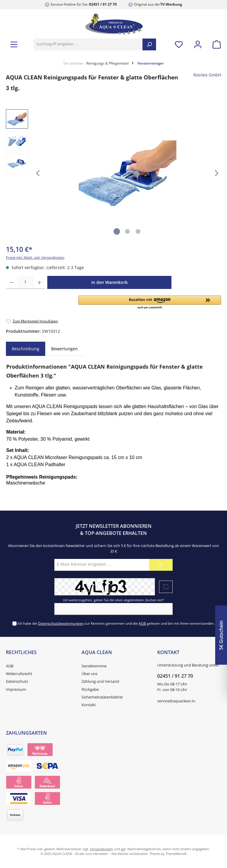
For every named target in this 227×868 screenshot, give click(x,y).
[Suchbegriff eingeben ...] (88, 44)
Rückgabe (90, 689)
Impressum (16, 689)
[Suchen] (149, 44)
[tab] (26, 349)
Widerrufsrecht (19, 674)
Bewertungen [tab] (64, 349)
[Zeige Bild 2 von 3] (127, 231)
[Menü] (14, 44)
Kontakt (89, 705)
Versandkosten (101, 849)
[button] (150, 303)
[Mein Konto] (198, 44)
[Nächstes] (216, 173)
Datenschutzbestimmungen (61, 623)
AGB (142, 623)
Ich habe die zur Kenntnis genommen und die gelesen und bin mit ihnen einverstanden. (116, 623)
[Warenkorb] (215, 44)
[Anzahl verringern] (12, 282)
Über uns (90, 674)
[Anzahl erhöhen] (39, 282)
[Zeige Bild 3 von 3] (138, 231)
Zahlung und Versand (100, 681)
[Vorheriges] (38, 173)
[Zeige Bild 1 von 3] (117, 231)
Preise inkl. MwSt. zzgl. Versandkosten (35, 257)
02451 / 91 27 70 (103, 4)
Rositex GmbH (207, 75)
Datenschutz (17, 681)
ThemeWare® (176, 854)
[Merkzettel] (179, 44)
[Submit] (161, 565)
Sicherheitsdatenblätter (102, 697)
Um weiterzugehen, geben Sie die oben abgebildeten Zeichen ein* (113, 600)
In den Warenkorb (110, 282)
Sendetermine (94, 666)
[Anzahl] (26, 282)
